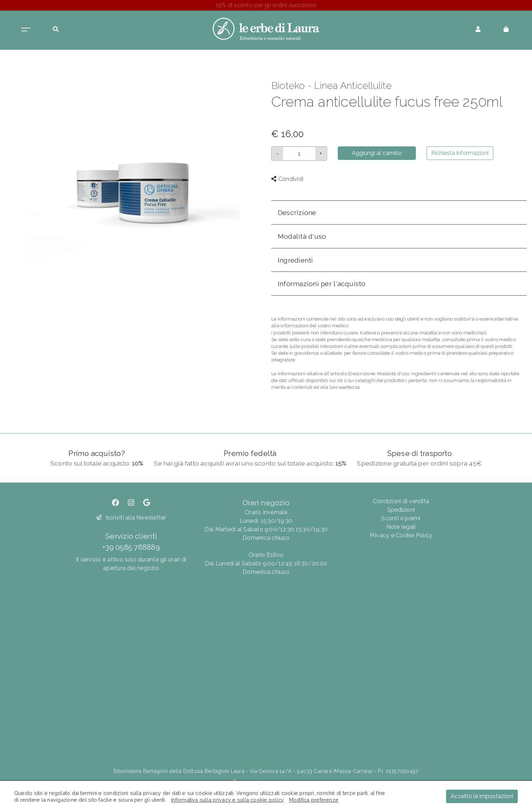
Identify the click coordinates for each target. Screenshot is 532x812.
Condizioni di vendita (401, 501)
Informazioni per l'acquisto (322, 284)
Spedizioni (401, 510)
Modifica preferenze (314, 800)
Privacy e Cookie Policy (401, 535)
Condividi (287, 179)
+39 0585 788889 (131, 547)
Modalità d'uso (302, 236)
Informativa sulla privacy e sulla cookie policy (227, 800)
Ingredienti (295, 260)
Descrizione (297, 213)
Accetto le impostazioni (482, 796)
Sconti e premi (401, 518)
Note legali (401, 527)
